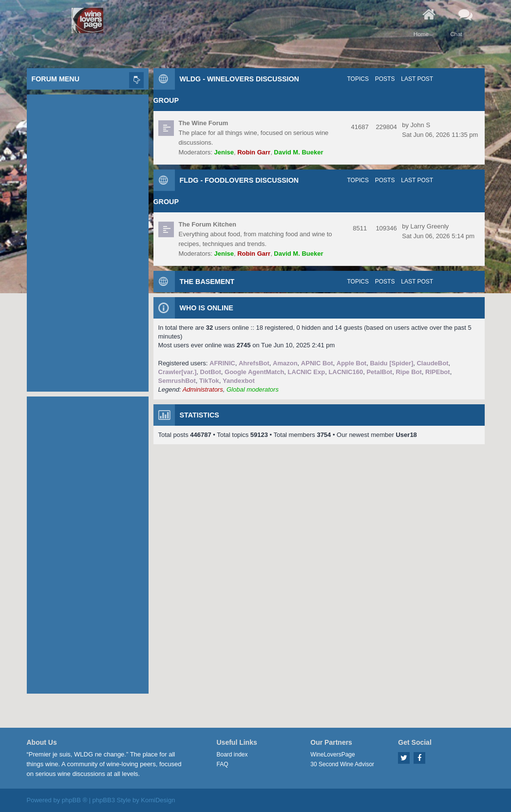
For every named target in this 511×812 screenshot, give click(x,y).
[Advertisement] (88, 241)
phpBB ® (75, 800)
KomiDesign (158, 800)
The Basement (207, 282)
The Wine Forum (204, 123)
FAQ (223, 764)
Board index (232, 755)
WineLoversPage (332, 755)
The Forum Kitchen (208, 224)
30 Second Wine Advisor (342, 764)
